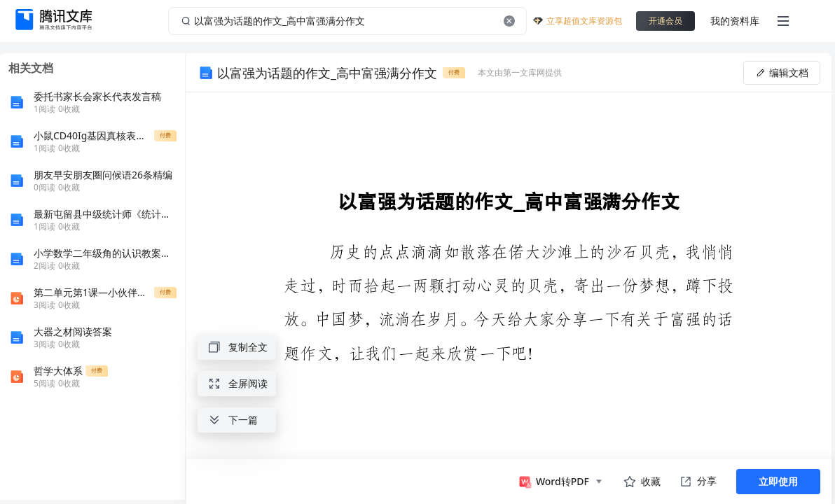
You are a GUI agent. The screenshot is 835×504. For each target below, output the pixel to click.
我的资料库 (735, 21)
